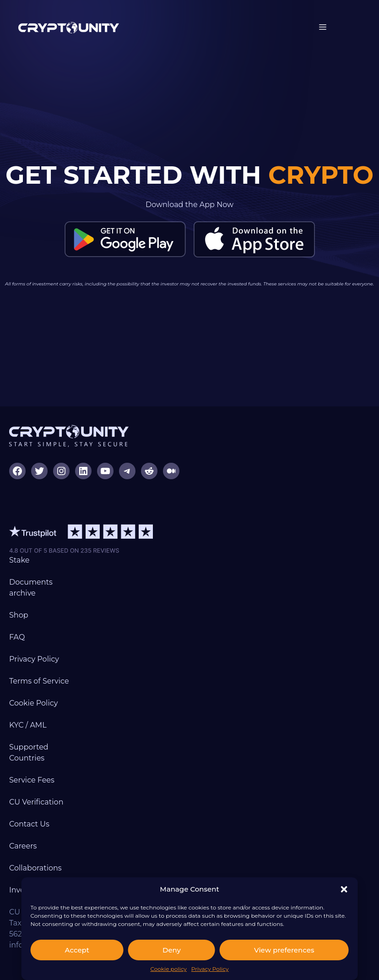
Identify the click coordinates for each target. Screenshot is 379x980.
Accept (77, 950)
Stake (19, 560)
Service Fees (32, 780)
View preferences (284, 950)
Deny (172, 950)
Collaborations (35, 868)
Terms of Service (39, 681)
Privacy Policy (210, 969)
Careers (23, 846)
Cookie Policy (33, 703)
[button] (344, 889)
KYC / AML (28, 725)
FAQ (17, 637)
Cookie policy (168, 969)
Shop (19, 615)
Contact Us (29, 824)
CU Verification (36, 802)
